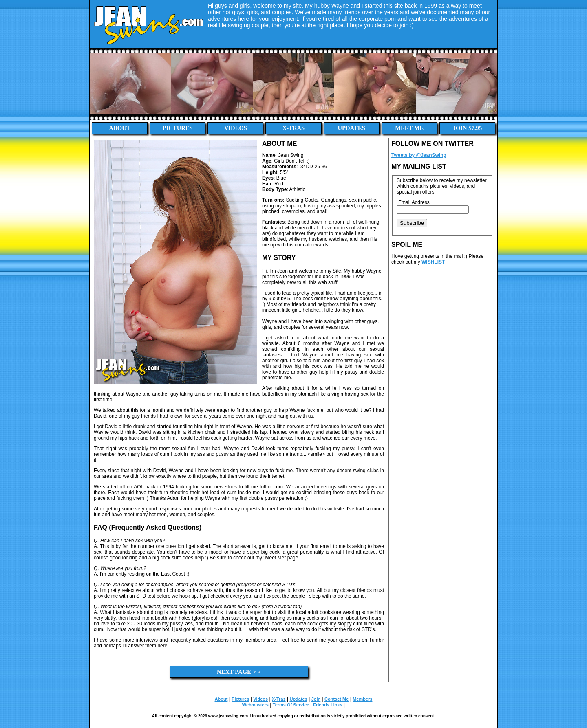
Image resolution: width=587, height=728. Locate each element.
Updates (351, 128)
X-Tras (294, 128)
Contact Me (337, 699)
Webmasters (255, 705)
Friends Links (328, 705)
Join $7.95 (468, 128)
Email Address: (415, 202)
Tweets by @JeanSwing (419, 155)
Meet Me (409, 128)
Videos (236, 128)
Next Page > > (239, 672)
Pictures (178, 128)
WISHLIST (433, 262)
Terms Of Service (291, 705)
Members (362, 699)
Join (316, 699)
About (120, 128)
